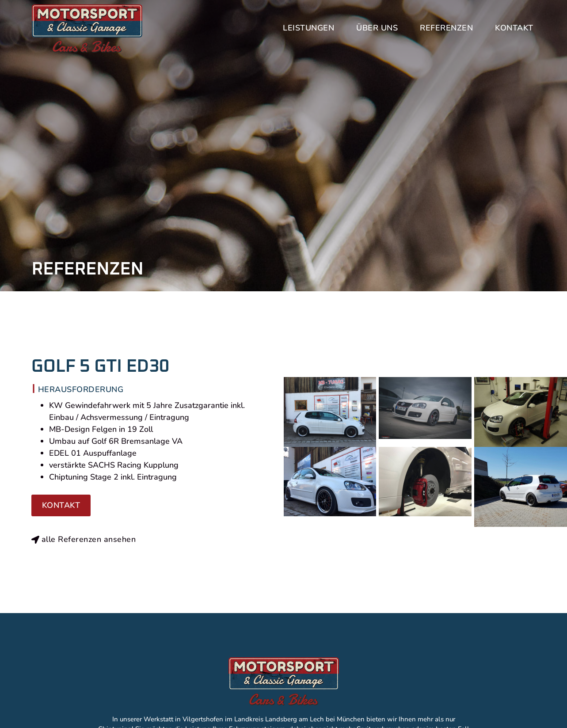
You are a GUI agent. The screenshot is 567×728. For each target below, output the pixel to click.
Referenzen (446, 28)
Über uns (377, 28)
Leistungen (308, 28)
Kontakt (514, 28)
